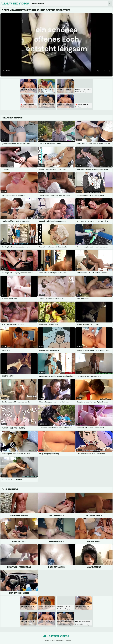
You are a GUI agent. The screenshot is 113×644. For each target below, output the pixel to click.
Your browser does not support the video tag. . (56, 45)
